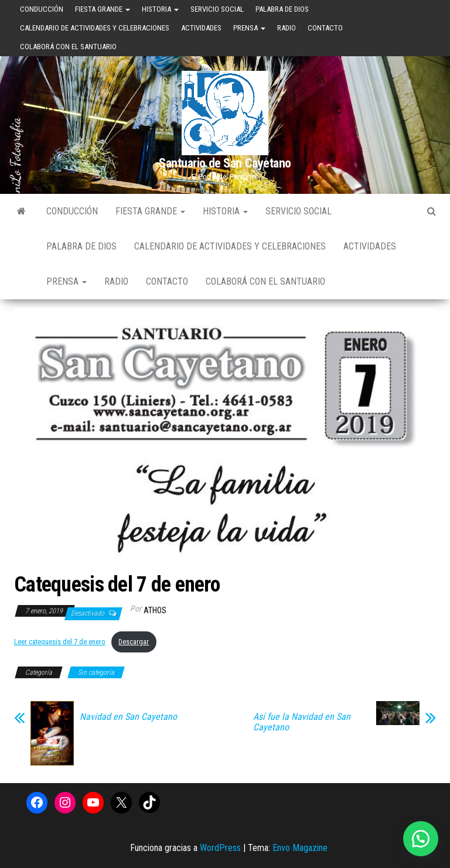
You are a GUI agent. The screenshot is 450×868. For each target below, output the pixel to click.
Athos (155, 610)
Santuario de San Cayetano (225, 163)
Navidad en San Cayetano (128, 717)
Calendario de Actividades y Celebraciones (95, 28)
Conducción (42, 9)
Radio (287, 28)
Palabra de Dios (282, 9)
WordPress (220, 848)
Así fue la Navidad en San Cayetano (302, 722)
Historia (160, 9)
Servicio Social (217, 9)
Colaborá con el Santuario (68, 47)
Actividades (201, 28)
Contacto (325, 28)
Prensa (249, 28)
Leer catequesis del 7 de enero (60, 642)
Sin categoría (96, 672)
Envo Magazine (300, 848)
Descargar (134, 642)
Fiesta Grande (103, 9)
